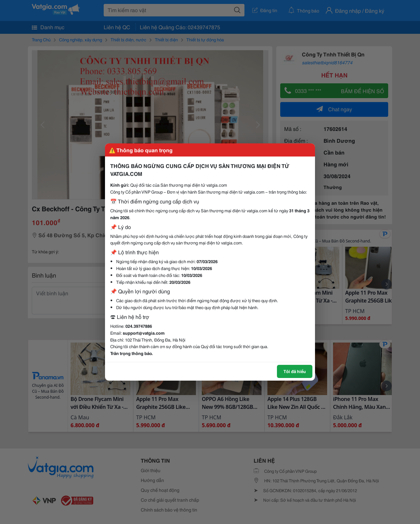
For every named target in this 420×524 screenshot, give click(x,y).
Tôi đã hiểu (295, 371)
